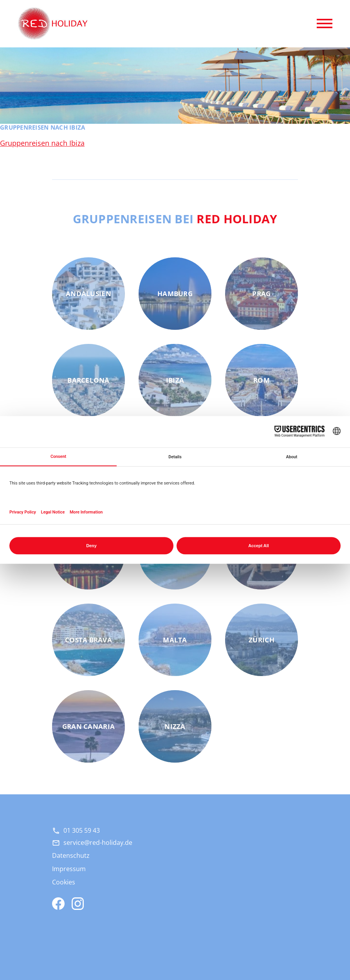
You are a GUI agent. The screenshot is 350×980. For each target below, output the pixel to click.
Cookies (64, 882)
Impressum (69, 869)
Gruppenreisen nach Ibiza (42, 143)
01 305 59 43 (82, 830)
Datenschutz (71, 855)
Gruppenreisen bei (175, 219)
